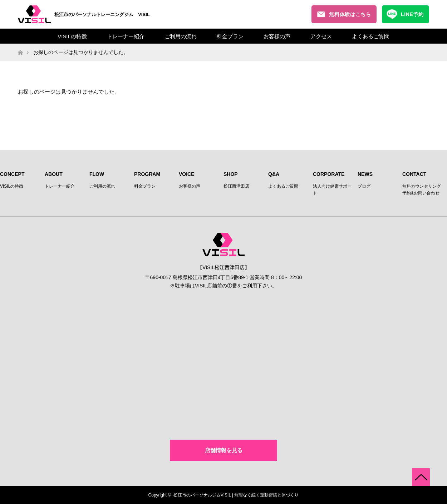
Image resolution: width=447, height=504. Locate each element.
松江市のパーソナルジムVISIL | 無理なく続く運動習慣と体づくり (236, 495)
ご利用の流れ (181, 36)
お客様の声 (277, 36)
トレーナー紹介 (126, 36)
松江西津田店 (236, 186)
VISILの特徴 (72, 36)
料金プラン (230, 36)
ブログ (364, 186)
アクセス (321, 36)
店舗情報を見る (224, 450)
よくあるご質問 (371, 36)
